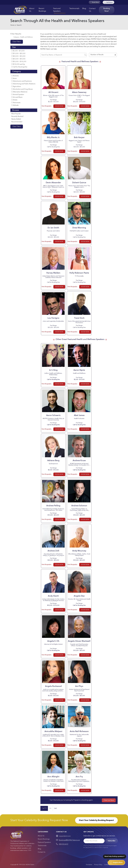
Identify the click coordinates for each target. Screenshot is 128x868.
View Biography (46, 106)
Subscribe (112, 841)
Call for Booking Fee (19, 67)
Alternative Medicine (19, 92)
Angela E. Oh (53, 641)
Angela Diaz (79, 596)
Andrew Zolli (53, 551)
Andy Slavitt (53, 596)
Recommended (17, 122)
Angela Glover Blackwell (79, 641)
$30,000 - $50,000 (18, 59)
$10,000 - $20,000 (18, 54)
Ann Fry (79, 777)
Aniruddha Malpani (53, 731)
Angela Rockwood (53, 686)
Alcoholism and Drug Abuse (22, 89)
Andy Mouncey (79, 551)
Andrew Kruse (79, 461)
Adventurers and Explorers (22, 81)
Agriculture (16, 87)
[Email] (94, 841)
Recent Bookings (42, 10)
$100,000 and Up (18, 64)
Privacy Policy (98, 865)
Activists (15, 76)
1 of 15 (44, 808)
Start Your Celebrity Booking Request (96, 820)
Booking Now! (107, 10)
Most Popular (16, 114)
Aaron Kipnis (79, 370)
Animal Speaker (18, 95)
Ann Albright (53, 777)
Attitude (15, 105)
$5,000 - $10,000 (18, 51)
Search (19, 25)
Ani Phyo (79, 686)
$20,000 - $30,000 (18, 56)
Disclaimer (89, 865)
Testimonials (74, 9)
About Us (32, 10)
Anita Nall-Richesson (79, 731)
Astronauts (16, 103)
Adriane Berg (53, 461)
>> (50, 808)
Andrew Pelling (53, 506)
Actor (14, 78)
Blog (84, 9)
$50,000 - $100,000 (19, 62)
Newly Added (16, 119)
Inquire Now (116, 863)
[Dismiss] (108, 860)
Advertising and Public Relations (23, 84)
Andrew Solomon (79, 506)
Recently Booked (17, 116)
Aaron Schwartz (53, 415)
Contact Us (92, 10)
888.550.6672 (64, 844)
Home (13, 25)
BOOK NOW (59, 106)
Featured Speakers (57, 10)
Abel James (79, 415)
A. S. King (53, 370)
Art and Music (17, 97)
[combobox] (103, 55)
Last (55, 808)
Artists (14, 100)
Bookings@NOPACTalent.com (69, 840)
